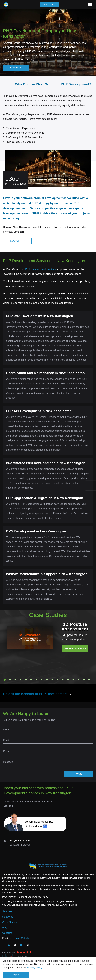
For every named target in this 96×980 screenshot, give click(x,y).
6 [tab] (31, 680)
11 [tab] (57, 680)
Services (7, 911)
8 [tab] (42, 680)
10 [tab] (52, 680)
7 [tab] (36, 680)
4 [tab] (20, 680)
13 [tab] (68, 680)
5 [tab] (26, 680)
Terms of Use (25, 897)
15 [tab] (79, 680)
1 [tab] (5, 680)
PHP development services (40, 269)
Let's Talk (49, 4)
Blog (5, 927)
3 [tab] (15, 680)
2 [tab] (10, 680)
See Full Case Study (75, 648)
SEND (79, 774)
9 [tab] (47, 680)
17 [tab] (89, 680)
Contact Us (16, 68)
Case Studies (9, 922)
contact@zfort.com (20, 845)
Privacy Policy (35, 968)
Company (8, 917)
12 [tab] (63, 680)
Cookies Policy (41, 897)
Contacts (7, 933)
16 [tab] (84, 680)
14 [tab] (73, 680)
